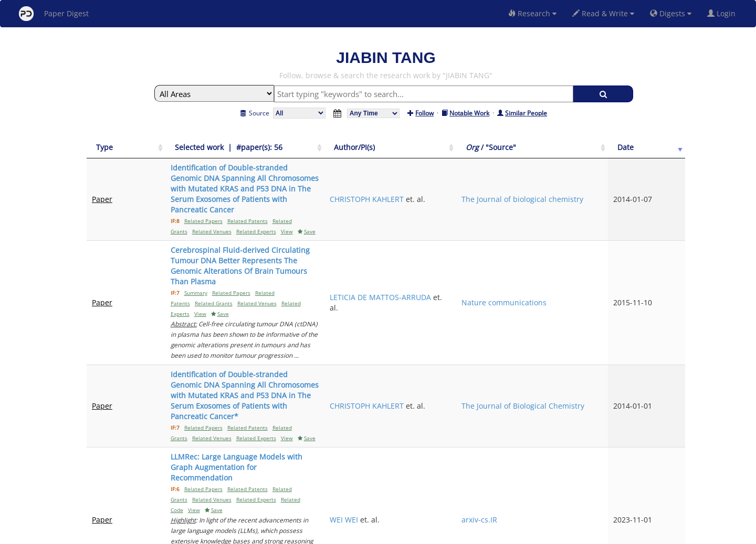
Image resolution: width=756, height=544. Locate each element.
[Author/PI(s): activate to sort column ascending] (522, 148)
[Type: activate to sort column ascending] (115, 148)
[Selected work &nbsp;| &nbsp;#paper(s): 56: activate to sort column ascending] (309, 148)
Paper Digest (54, 14)
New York (463, 534)
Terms (382, 534)
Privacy (407, 534)
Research (532, 13)
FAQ (334, 534)
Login (723, 13)
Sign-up (356, 534)
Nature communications (605, 229)
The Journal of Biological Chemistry (600, 280)
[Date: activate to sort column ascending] (668, 148)
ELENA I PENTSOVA (511, 397)
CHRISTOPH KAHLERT (515, 173)
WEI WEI (492, 336)
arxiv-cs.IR (593, 336)
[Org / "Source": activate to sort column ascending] (610, 148)
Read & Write (603, 13)
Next (669, 445)
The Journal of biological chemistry (600, 178)
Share (432, 534)
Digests (671, 13)
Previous (587, 445)
